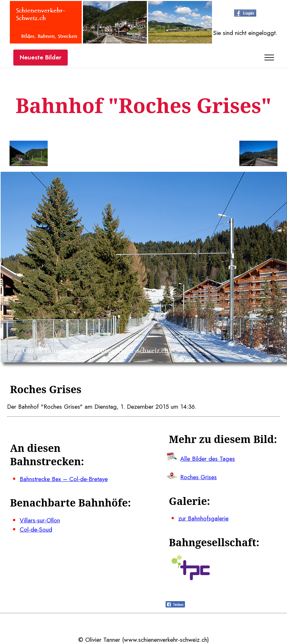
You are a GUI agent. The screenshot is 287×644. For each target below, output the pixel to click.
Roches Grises (198, 477)
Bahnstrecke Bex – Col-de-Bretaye (64, 479)
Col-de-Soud (36, 529)
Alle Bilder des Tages (208, 459)
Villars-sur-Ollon (40, 520)
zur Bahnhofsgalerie (203, 518)
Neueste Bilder (41, 57)
